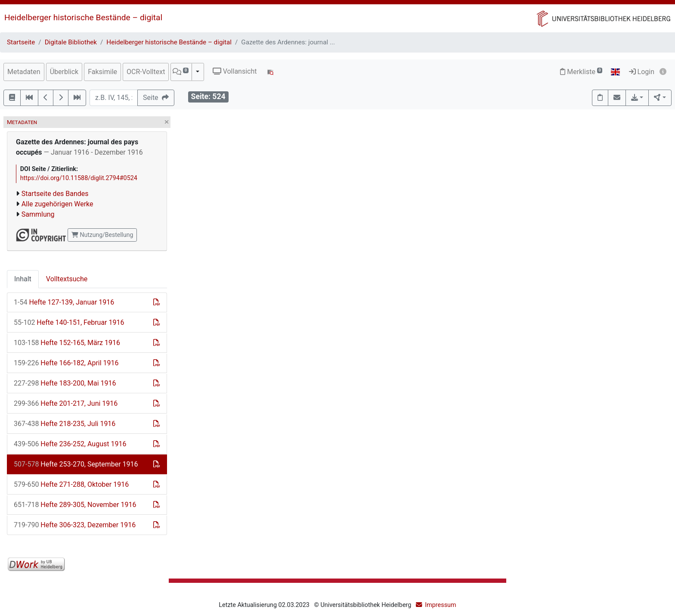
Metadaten (24, 72)
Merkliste (581, 72)
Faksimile (102, 72)
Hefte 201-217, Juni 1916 (66, 403)
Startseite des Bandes (55, 194)
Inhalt (23, 279)
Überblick (64, 72)
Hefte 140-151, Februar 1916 (69, 322)
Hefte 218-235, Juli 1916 (65, 424)
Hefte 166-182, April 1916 (66, 363)
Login (642, 72)
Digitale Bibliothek (71, 42)
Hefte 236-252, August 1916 (70, 444)
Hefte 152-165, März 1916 (67, 343)
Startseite (21, 42)
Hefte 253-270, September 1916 (76, 464)
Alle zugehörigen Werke (57, 204)
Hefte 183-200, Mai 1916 (65, 383)
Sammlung (38, 214)
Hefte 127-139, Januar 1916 (64, 302)
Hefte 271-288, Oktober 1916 (71, 484)
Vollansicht (235, 71)
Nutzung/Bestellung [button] (102, 235)
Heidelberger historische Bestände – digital (83, 17)
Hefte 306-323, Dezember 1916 (75, 525)
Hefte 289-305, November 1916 (75, 505)
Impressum (440, 605)
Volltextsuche (67, 279)
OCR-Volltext (146, 72)
